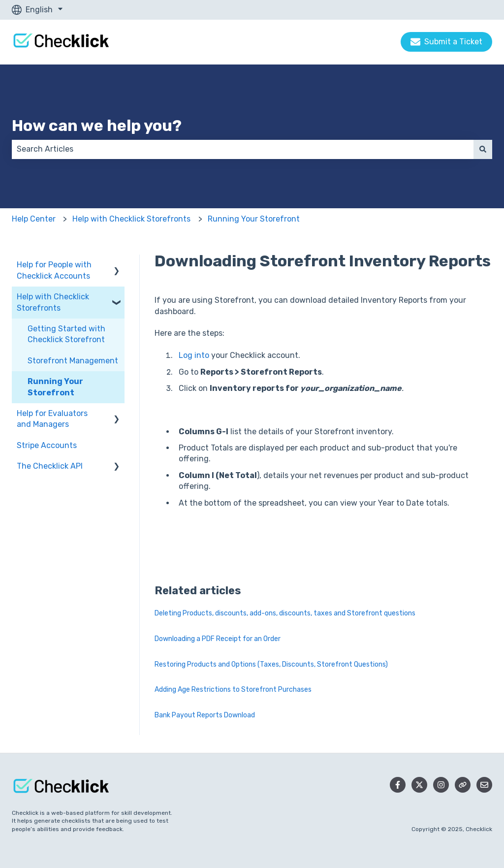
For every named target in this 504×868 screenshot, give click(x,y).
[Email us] (484, 785)
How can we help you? (97, 126)
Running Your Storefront (254, 219)
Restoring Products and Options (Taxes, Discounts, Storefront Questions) (271, 664)
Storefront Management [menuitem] (73, 361)
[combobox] (243, 149)
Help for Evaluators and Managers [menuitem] (52, 419)
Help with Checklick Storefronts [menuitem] (53, 302)
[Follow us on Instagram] (441, 785)
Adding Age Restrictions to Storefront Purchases (233, 690)
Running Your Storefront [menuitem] (55, 387)
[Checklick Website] (463, 785)
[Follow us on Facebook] (398, 785)
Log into (195, 355)
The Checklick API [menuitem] (50, 466)
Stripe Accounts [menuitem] (47, 445)
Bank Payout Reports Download (205, 715)
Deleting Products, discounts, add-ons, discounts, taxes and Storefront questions (285, 613)
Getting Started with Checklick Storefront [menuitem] (66, 334)
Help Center (34, 219)
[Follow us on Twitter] (419, 785)
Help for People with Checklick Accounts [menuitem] (54, 270)
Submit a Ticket (446, 42)
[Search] (483, 149)
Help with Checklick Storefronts (131, 219)
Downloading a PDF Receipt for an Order (218, 639)
